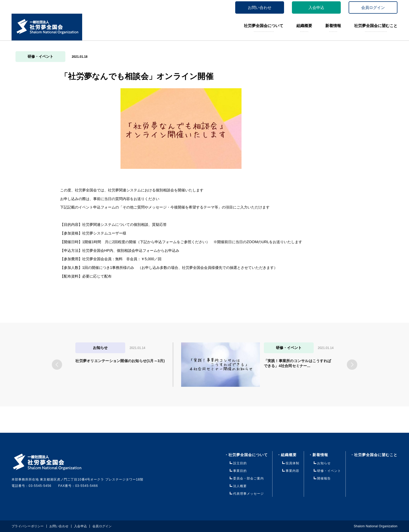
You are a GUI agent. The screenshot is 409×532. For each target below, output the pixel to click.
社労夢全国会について (264, 26)
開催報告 (324, 478)
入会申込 (316, 7)
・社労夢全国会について (246, 455)
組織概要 (304, 26)
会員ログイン (373, 7)
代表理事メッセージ (248, 494)
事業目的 (240, 471)
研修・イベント (40, 56)
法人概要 (240, 486)
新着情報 (333, 26)
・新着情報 (322, 455)
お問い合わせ (260, 7)
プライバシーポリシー (28, 526)
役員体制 (292, 463)
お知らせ (324, 463)
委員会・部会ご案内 (248, 478)
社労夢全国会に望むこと (376, 26)
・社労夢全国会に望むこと (374, 455)
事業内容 (292, 471)
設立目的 (240, 463)
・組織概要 (287, 455)
